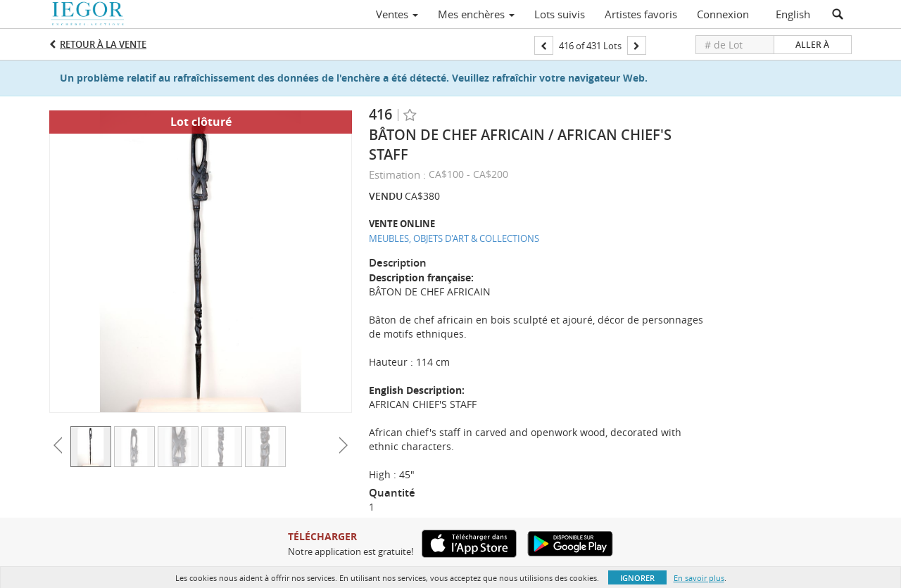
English (793, 14)
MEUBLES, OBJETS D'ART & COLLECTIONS (454, 238)
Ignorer (637, 578)
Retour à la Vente (103, 44)
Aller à (812, 45)
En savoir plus (699, 578)
